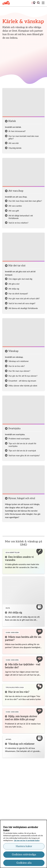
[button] (38, 3)
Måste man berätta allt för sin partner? (23, 639)
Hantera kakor (24, 847)
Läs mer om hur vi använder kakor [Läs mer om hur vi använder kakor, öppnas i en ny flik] (27, 841)
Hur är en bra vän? (19, 692)
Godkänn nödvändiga (24, 855)
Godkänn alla (24, 863)
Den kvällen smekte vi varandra (19, 559)
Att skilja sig (15, 613)
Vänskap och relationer (21, 744)
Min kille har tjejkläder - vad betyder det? (23, 666)
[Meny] (43, 3)
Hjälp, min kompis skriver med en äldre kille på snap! (21, 718)
